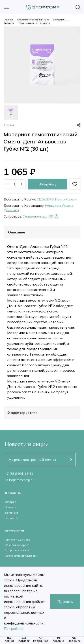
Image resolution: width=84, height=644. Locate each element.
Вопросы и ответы (17, 550)
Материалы (60, 20)
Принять (65, 602)
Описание (17, 232)
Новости (11, 507)
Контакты (11, 518)
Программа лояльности (21, 556)
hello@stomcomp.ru (19, 480)
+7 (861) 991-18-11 (19, 474)
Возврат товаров (17, 545)
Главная (8, 20)
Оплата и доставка (18, 540)
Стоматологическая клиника (33, 20)
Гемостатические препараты (34, 23)
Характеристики (23, 413)
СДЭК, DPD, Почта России (57, 199)
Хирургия (9, 23)
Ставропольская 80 (41, 217)
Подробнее (14, 629)
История (11, 502)
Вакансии (11, 513)
